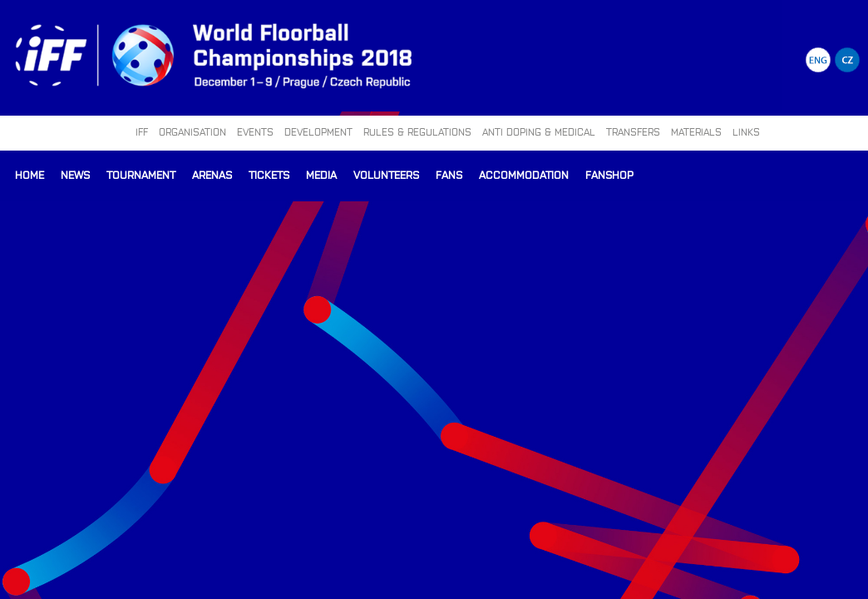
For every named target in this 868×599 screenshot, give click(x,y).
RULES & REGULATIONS (417, 131)
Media (321, 174)
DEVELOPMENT (318, 131)
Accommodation (524, 174)
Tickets (269, 174)
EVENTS (255, 131)
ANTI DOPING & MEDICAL (539, 131)
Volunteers (386, 174)
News (75, 174)
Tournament (141, 174)
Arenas (212, 174)
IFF (142, 131)
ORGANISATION (192, 131)
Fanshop (609, 174)
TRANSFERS (633, 131)
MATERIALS (696, 131)
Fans (449, 174)
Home (30, 174)
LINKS (746, 131)
